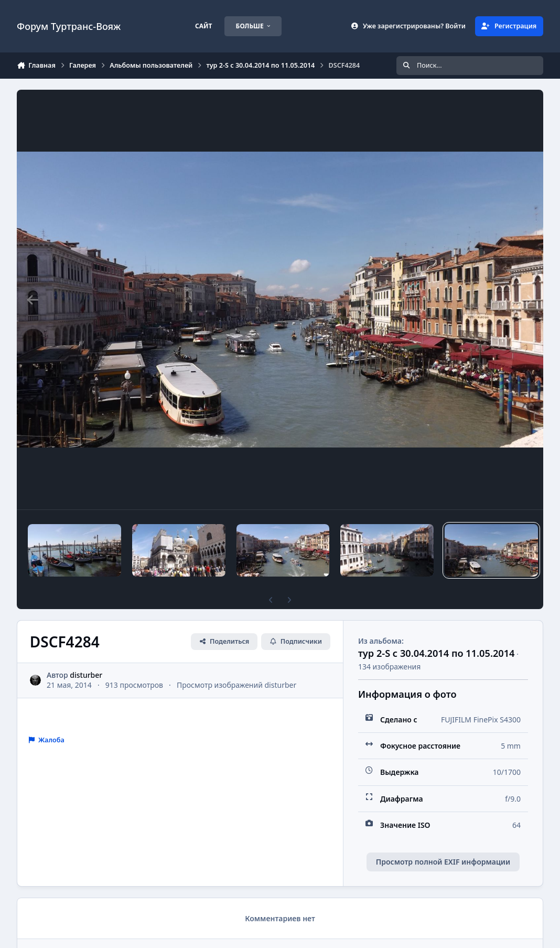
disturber (86, 675)
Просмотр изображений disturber (236, 685)
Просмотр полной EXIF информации (443, 862)
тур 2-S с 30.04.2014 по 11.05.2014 (437, 653)
